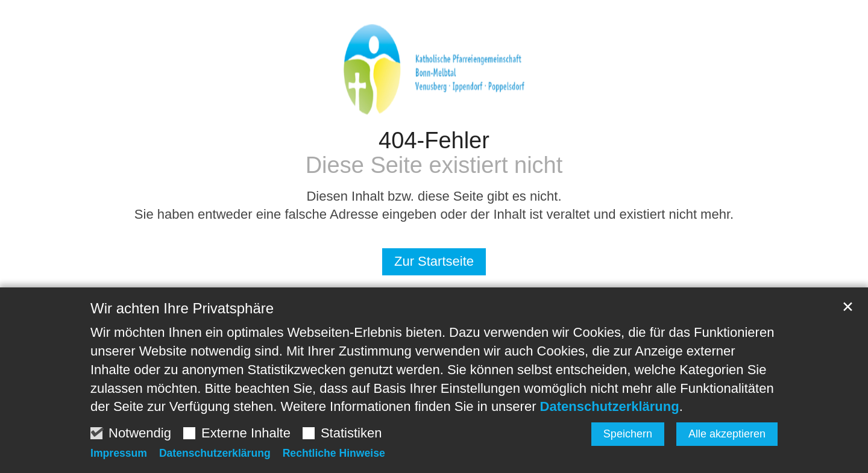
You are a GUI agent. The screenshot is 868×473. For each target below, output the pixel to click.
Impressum (119, 453)
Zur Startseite (434, 261)
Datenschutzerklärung (610, 406)
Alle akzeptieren (727, 434)
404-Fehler (434, 140)
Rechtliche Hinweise (334, 453)
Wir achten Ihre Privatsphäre (182, 308)
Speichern (628, 434)
